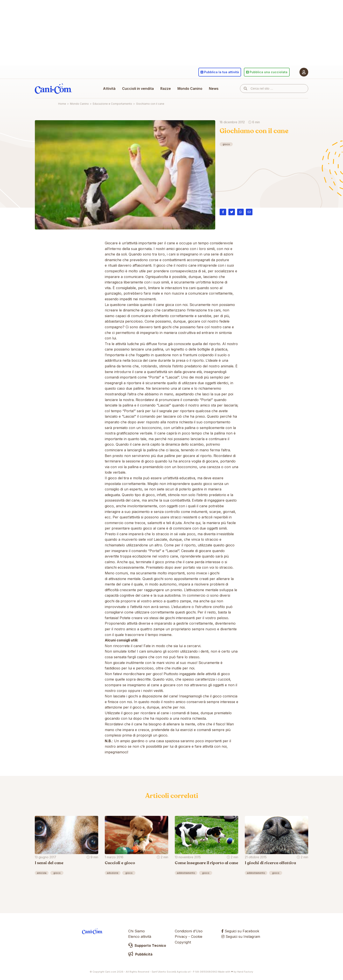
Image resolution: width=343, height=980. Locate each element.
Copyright (183, 942)
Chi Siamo (136, 931)
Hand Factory (245, 972)
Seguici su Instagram (241, 937)
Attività (109, 89)
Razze (166, 89)
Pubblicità (140, 954)
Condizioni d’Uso (189, 931)
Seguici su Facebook (240, 931)
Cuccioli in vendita (138, 89)
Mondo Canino (190, 89)
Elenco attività (140, 937)
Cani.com (53, 89)
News (214, 89)
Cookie (197, 937)
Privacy (181, 937)
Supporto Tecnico (147, 945)
